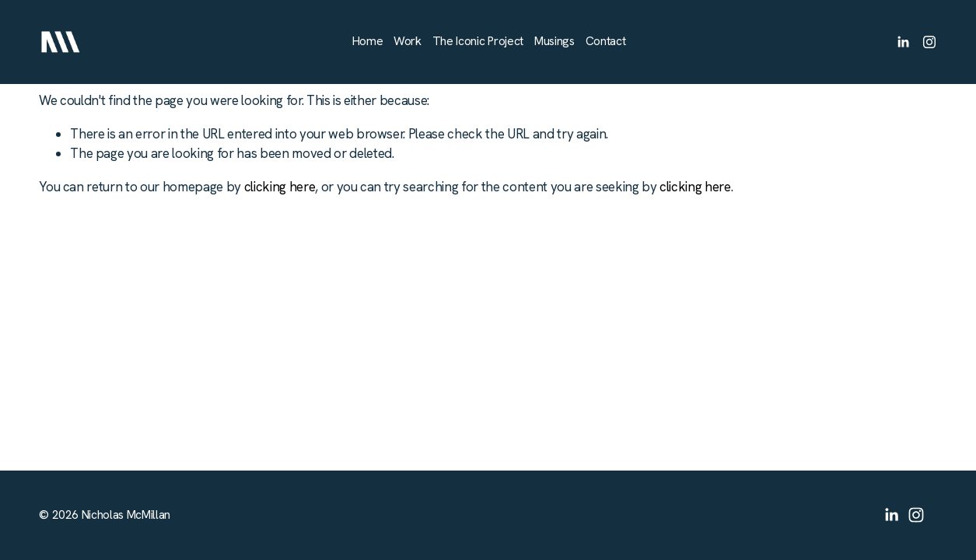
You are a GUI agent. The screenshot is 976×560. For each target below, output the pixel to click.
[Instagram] (929, 42)
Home (368, 41)
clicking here (280, 187)
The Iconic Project (478, 41)
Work (408, 41)
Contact (606, 41)
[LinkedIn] (903, 42)
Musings (554, 41)
